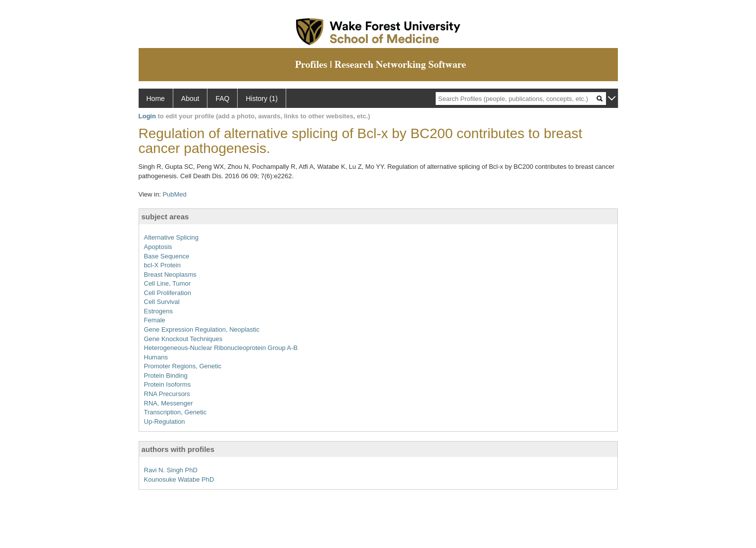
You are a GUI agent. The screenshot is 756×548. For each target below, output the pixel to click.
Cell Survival (162, 302)
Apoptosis (158, 247)
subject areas (165, 217)
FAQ (222, 99)
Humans (156, 357)
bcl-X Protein (162, 265)
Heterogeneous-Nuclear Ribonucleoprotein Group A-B (221, 348)
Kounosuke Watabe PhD (179, 479)
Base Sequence (167, 256)
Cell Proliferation (168, 293)
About (190, 99)
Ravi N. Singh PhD (171, 470)
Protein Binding (166, 375)
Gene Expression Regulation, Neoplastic (202, 329)
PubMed (174, 194)
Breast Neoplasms (170, 274)
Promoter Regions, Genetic (183, 366)
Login (147, 116)
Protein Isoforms (168, 384)
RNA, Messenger (169, 403)
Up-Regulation (165, 422)
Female (155, 320)
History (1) (262, 99)
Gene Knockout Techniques (183, 339)
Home (156, 99)
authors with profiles (178, 449)
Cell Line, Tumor (168, 283)
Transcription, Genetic (176, 412)
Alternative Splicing (172, 237)
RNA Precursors (167, 394)
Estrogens (159, 311)
